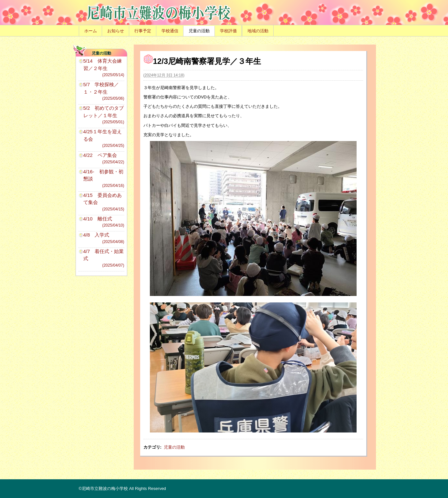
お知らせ (116, 31)
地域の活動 (258, 31)
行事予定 (143, 31)
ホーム (91, 31)
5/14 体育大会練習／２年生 (104, 68)
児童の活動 (199, 31)
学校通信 (170, 31)
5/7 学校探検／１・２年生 (104, 91)
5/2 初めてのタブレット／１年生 (104, 115)
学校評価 (228, 31)
